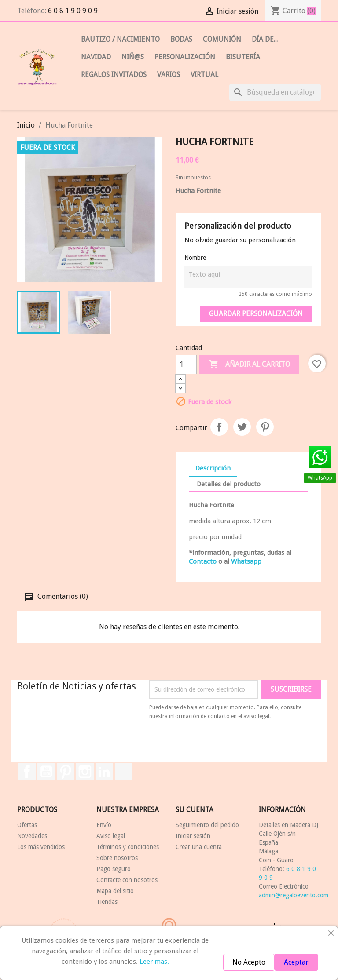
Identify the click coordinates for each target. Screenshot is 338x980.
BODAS (181, 39)
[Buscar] (275, 92)
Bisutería (243, 57)
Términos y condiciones (128, 847)
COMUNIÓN (222, 39)
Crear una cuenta (199, 847)
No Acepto (249, 962)
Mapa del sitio (115, 891)
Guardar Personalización (256, 314)
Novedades (32, 836)
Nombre (195, 258)
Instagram (85, 772)
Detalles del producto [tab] (229, 484)
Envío (104, 825)
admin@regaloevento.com (294, 895)
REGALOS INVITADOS (114, 75)
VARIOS (169, 75)
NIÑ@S (133, 57)
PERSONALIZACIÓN (185, 57)
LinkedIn (104, 772)
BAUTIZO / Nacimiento (120, 39)
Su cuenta (195, 810)
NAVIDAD (96, 57)
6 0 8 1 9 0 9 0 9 (73, 11)
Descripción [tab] (213, 468)
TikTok (124, 772)
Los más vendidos (41, 847)
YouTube (46, 772)
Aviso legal (111, 836)
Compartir (219, 427)
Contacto (203, 561)
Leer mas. (154, 962)
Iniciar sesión (193, 836)
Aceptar (296, 962)
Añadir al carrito (249, 364)
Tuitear (242, 427)
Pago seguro (114, 869)
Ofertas (27, 825)
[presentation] (223, 745)
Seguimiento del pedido (207, 825)
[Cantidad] (186, 364)
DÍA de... (265, 39)
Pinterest (265, 427)
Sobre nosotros (117, 858)
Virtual (204, 75)
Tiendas (107, 902)
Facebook (27, 772)
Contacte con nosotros (127, 880)
